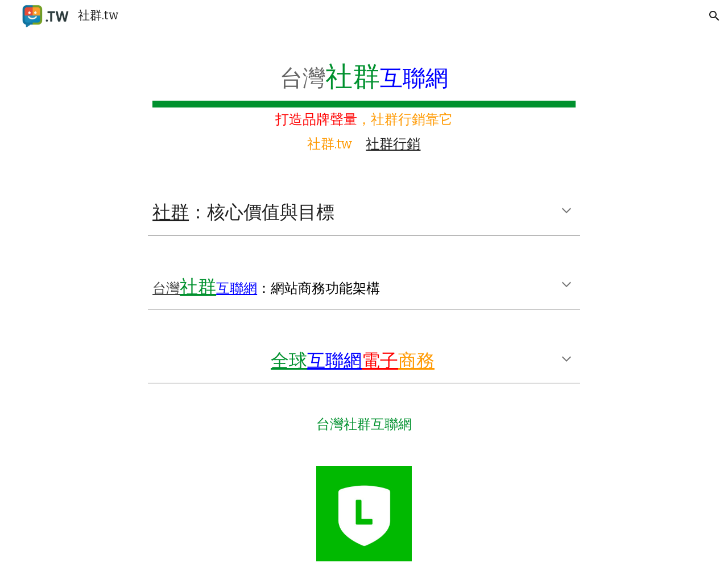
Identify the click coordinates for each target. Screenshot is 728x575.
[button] (714, 16)
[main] (364, 104)
